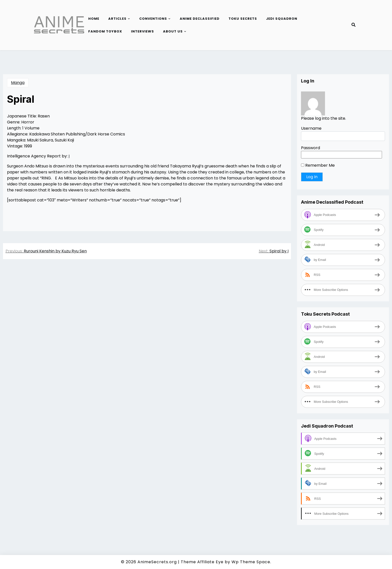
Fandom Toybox (105, 31)
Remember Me (318, 165)
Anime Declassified (200, 19)
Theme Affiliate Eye (202, 562)
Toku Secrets (243, 19)
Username (311, 128)
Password (310, 148)
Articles (117, 19)
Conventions (153, 19)
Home (94, 19)
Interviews (142, 31)
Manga (18, 83)
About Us (173, 31)
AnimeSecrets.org (157, 562)
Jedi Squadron (282, 19)
